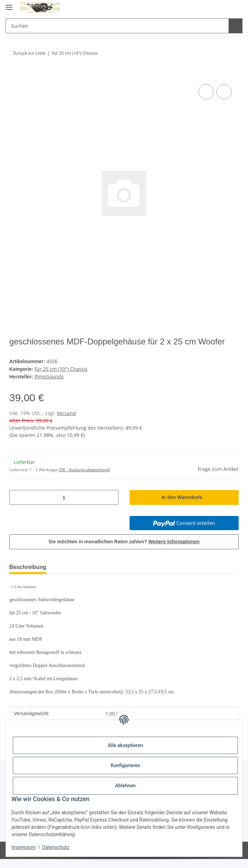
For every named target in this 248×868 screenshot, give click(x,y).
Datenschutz (56, 847)
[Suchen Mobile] (116, 26)
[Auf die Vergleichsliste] (206, 92)
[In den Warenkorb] (15, 75)
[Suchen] (234, 26)
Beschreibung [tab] (29, 576)
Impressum (24, 847)
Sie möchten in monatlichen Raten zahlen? (124, 551)
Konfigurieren (125, 765)
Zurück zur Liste (30, 53)
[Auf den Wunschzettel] (224, 92)
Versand (66, 422)
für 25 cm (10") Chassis (61, 379)
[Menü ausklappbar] (9, 4)
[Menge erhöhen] (110, 506)
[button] (209, 8)
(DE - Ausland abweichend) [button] (84, 479)
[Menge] (64, 506)
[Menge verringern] (17, 506)
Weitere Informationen (175, 551)
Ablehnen (125, 786)
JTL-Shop (136, 859)
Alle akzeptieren (125, 745)
